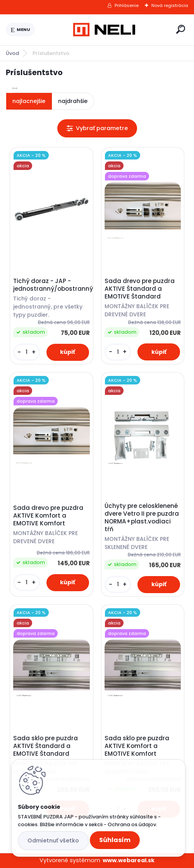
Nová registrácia (170, 5)
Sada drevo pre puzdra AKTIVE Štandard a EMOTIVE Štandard (140, 289)
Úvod (12, 53)
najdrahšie (73, 101)
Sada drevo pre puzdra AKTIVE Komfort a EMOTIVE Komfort (48, 516)
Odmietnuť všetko (53, 841)
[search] (181, 29)
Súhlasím (115, 840)
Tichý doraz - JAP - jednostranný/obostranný (51, 285)
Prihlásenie (127, 5)
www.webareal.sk (129, 860)
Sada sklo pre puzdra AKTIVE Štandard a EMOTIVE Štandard (45, 746)
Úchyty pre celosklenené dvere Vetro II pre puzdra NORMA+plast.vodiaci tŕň (142, 518)
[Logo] (104, 30)
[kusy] (27, 352)
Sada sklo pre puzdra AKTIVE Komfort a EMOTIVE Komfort (137, 746)
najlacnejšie (29, 101)
